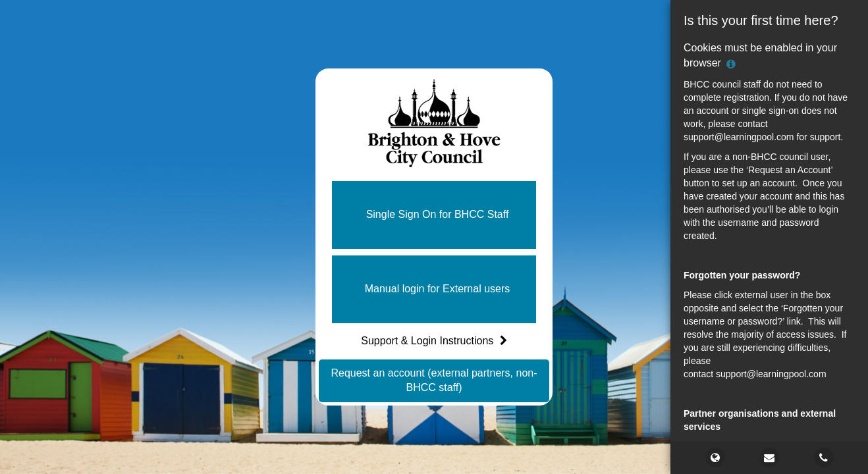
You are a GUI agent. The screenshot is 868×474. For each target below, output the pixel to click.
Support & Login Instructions (434, 341)
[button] (434, 215)
